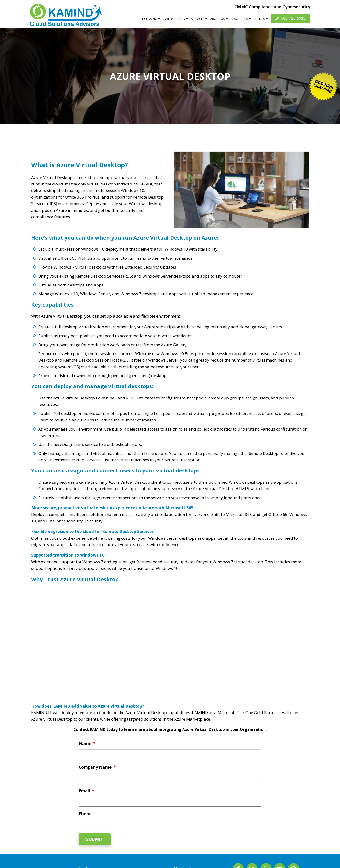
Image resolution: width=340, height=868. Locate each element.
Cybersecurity (175, 19)
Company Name (97, 767)
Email (86, 791)
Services (199, 19)
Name (87, 744)
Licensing (151, 19)
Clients (261, 19)
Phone (85, 814)
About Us (219, 19)
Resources (241, 19)
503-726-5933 (290, 18)
